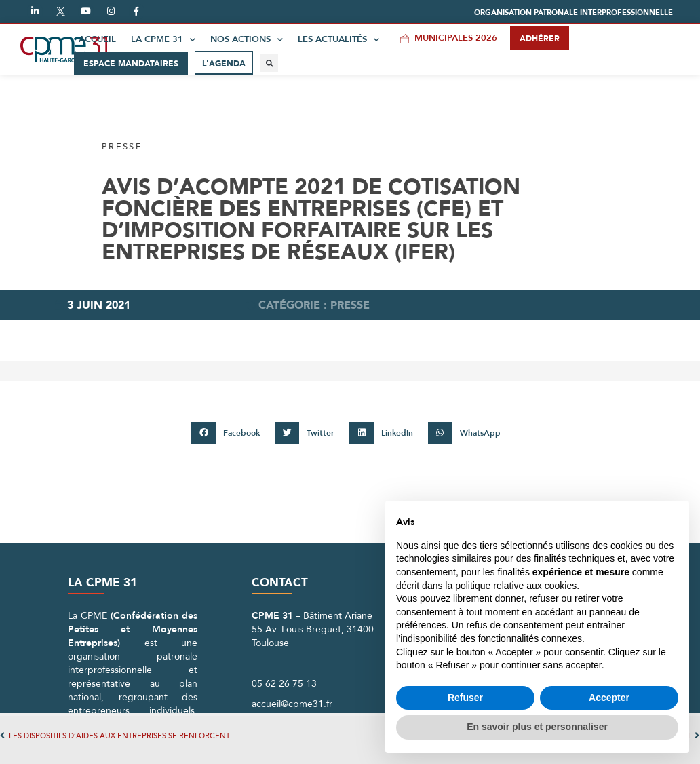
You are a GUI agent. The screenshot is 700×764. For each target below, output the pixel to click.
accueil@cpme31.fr (292, 704)
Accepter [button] (609, 698)
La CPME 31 (163, 40)
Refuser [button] (465, 698)
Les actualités (338, 40)
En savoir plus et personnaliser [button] (537, 727)
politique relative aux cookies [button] (516, 586)
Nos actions (247, 40)
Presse (122, 147)
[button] (573, 13)
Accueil (97, 40)
